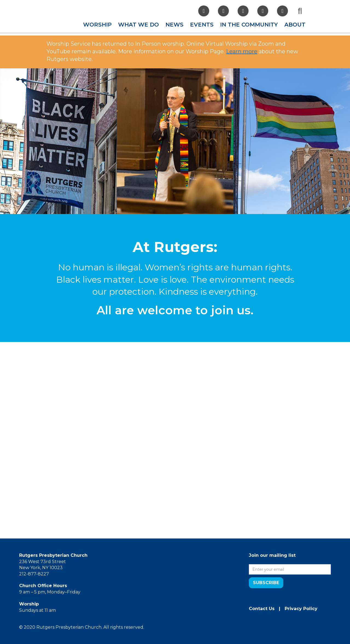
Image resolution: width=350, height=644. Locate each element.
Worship (97, 25)
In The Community (249, 25)
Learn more (242, 51)
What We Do (138, 25)
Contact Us (262, 609)
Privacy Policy (301, 609)
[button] (97, 25)
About (295, 25)
